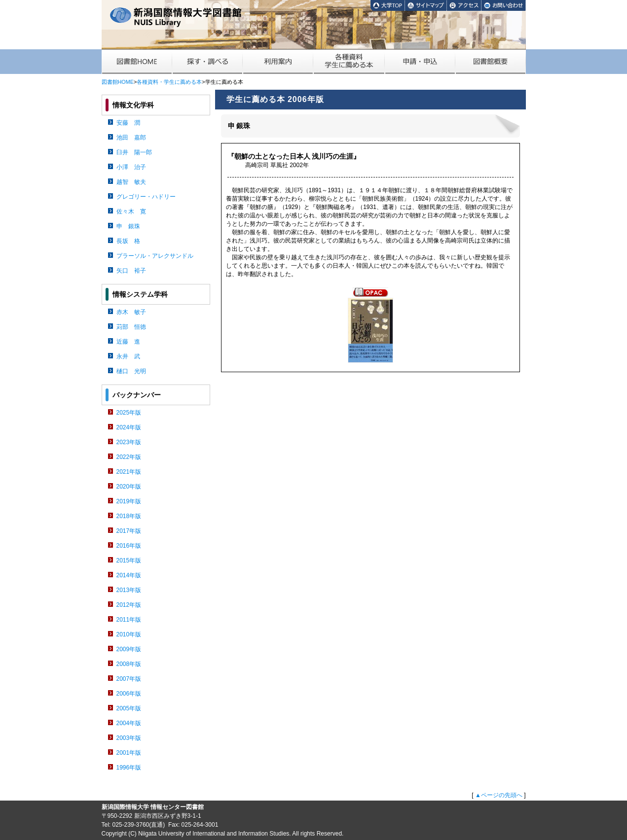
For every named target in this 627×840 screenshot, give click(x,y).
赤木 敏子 (131, 312)
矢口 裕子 (131, 271)
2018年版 (129, 516)
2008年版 (129, 664)
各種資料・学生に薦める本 (169, 82)
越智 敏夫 (131, 182)
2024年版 (129, 427)
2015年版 (129, 560)
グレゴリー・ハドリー (146, 197)
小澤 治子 (131, 167)
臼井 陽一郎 (134, 152)
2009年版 (129, 649)
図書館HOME (118, 82)
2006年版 (129, 694)
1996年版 (129, 768)
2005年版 (129, 708)
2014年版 (129, 575)
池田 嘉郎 (131, 138)
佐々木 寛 (131, 211)
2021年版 (129, 472)
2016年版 (129, 546)
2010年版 (129, 634)
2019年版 (129, 501)
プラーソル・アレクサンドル (155, 256)
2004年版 (129, 723)
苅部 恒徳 (131, 327)
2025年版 (129, 413)
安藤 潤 (128, 123)
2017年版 (129, 531)
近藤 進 (128, 342)
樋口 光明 (131, 371)
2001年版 (129, 753)
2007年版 (129, 679)
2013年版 (129, 590)
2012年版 (129, 605)
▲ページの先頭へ (499, 795)
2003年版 (129, 738)
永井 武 (128, 356)
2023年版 (129, 442)
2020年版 (129, 487)
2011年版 (129, 620)
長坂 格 (128, 241)
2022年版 (129, 457)
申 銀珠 (128, 226)
